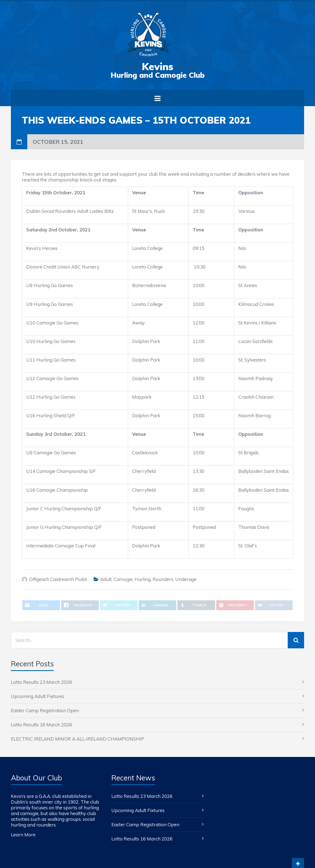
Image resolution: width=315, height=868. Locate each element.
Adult (106, 579)
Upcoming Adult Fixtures (38, 696)
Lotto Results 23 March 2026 (41, 682)
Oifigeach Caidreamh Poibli (58, 579)
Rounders (163, 579)
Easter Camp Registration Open (45, 710)
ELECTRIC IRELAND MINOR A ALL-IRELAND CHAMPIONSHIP (78, 739)
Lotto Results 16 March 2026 (41, 725)
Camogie (123, 579)
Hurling (143, 579)
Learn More (23, 835)
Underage (186, 579)
